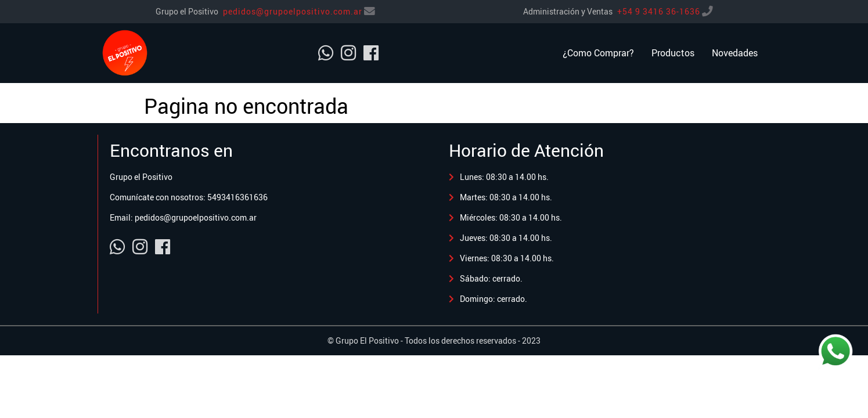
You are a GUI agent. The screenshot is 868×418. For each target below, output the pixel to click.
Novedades (735, 53)
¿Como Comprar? (598, 53)
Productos (673, 53)
